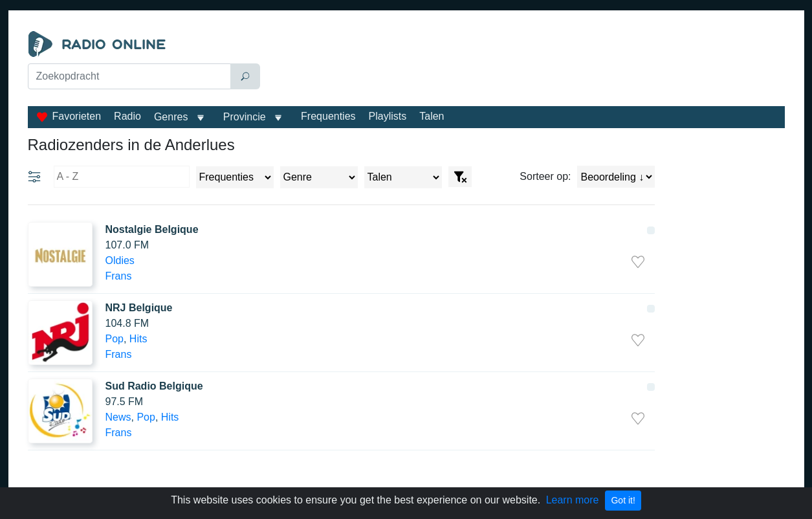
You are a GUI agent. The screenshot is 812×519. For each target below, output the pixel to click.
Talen (432, 116)
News (118, 417)
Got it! (623, 500)
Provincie (246, 117)
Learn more (573, 500)
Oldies (120, 260)
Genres (171, 117)
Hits (138, 339)
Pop (115, 339)
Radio (127, 116)
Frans (119, 276)
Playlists (388, 116)
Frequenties (328, 116)
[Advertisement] (525, 63)
